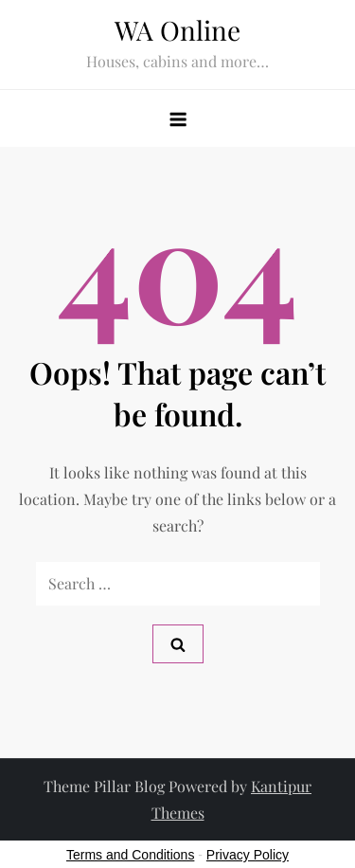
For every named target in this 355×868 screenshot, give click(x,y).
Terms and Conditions (130, 855)
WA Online (177, 30)
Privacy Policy (248, 855)
